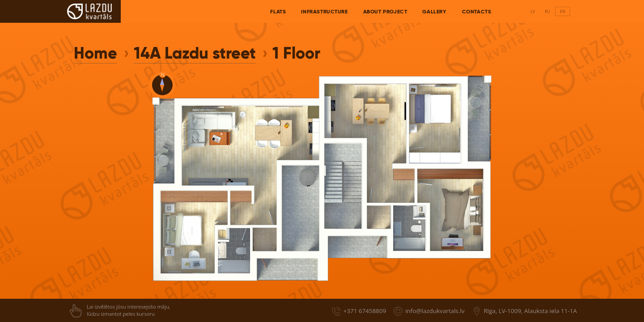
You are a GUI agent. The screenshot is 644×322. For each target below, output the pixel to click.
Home (95, 53)
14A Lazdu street (195, 53)
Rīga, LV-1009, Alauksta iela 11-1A (530, 311)
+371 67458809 (365, 311)
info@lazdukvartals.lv (435, 311)
